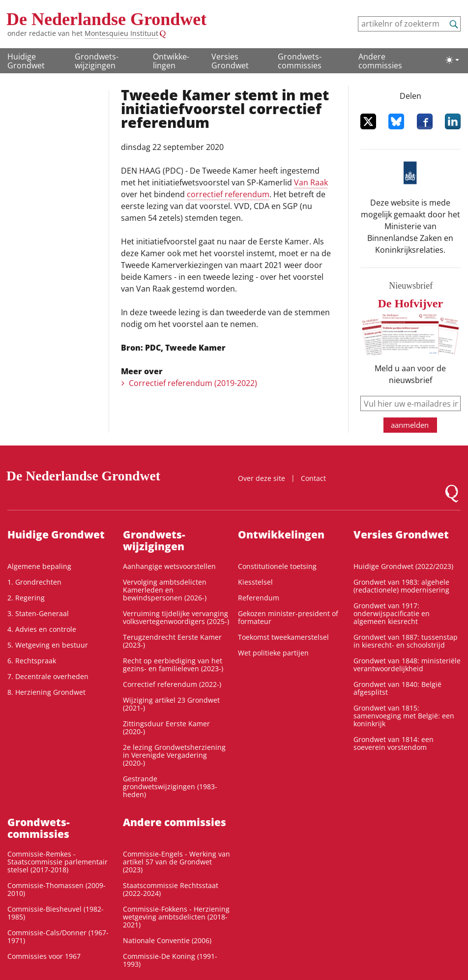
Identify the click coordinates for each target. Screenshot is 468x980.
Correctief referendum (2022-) (172, 684)
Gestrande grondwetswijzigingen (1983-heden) (170, 787)
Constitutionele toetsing (277, 566)
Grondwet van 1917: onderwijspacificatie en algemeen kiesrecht (392, 613)
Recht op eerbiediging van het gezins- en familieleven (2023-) (173, 665)
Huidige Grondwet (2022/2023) (403, 566)
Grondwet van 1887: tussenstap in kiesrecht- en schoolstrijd (406, 641)
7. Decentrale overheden (48, 676)
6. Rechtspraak (32, 661)
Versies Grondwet (230, 61)
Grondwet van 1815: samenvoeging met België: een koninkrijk (404, 716)
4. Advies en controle (42, 629)
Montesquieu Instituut (121, 33)
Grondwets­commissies (300, 61)
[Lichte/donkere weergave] (452, 60)
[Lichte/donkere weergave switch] (452, 60)
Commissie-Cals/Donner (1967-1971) (58, 936)
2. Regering (26, 598)
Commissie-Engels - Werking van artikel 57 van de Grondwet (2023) (176, 862)
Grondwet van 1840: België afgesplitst (397, 688)
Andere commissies (380, 61)
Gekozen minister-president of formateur (288, 617)
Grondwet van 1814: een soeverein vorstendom (394, 743)
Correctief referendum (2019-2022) (193, 383)
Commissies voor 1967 (44, 956)
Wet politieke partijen (273, 653)
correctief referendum (228, 194)
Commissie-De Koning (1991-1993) (170, 960)
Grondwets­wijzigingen (97, 61)
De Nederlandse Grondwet (106, 19)
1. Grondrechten (34, 582)
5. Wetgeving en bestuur (48, 645)
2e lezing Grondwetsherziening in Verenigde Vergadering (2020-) (174, 755)
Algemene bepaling (39, 566)
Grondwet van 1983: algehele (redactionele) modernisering (401, 586)
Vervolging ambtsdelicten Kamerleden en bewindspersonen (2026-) (165, 590)
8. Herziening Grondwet (46, 692)
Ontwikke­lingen (171, 61)
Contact (313, 478)
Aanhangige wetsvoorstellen (169, 566)
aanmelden (410, 425)
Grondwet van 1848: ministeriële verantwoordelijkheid (407, 665)
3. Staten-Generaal (38, 613)
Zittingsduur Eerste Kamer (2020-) (166, 728)
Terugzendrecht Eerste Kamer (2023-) (172, 641)
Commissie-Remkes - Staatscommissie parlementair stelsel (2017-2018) (58, 862)
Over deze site (262, 478)
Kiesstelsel (255, 582)
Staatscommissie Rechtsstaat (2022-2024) (171, 889)
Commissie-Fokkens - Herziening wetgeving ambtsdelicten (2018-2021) (176, 917)
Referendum (259, 598)
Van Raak (311, 182)
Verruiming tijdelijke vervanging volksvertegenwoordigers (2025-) (176, 617)
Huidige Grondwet (26, 61)
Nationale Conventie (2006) (167, 940)
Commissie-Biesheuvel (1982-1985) (56, 913)
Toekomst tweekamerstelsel (283, 637)
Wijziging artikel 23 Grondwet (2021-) (171, 704)
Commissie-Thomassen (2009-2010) (57, 889)
